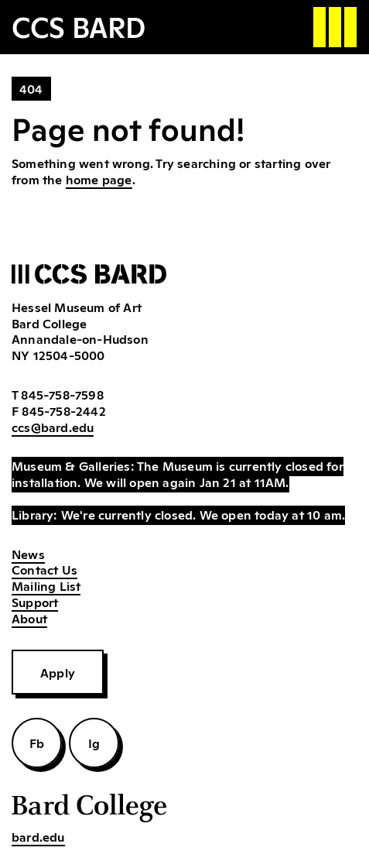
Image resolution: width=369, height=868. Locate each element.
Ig (94, 743)
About (29, 618)
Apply (58, 672)
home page (99, 179)
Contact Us (44, 569)
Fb (37, 743)
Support (35, 602)
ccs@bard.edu (53, 427)
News (28, 554)
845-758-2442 (63, 410)
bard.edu (38, 836)
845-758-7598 (62, 394)
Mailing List (46, 585)
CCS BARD (79, 26)
